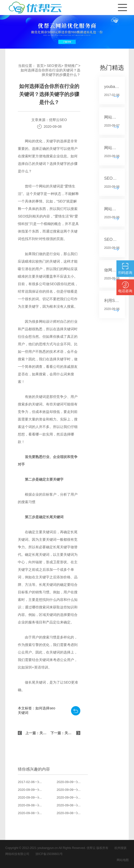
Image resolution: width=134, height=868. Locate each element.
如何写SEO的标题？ (72, 782)
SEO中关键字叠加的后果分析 (72, 790)
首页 (40, 66)
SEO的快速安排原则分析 (33, 797)
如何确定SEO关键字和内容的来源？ (33, 805)
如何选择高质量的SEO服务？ (33, 813)
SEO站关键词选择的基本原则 (33, 790)
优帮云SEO (58, 120)
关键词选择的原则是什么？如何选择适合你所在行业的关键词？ (72, 813)
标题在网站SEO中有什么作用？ (72, 797)
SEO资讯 (54, 66)
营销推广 (71, 66)
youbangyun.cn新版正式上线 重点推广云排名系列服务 (33, 782)
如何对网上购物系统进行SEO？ (72, 805)
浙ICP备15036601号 (49, 854)
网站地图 (123, 860)
